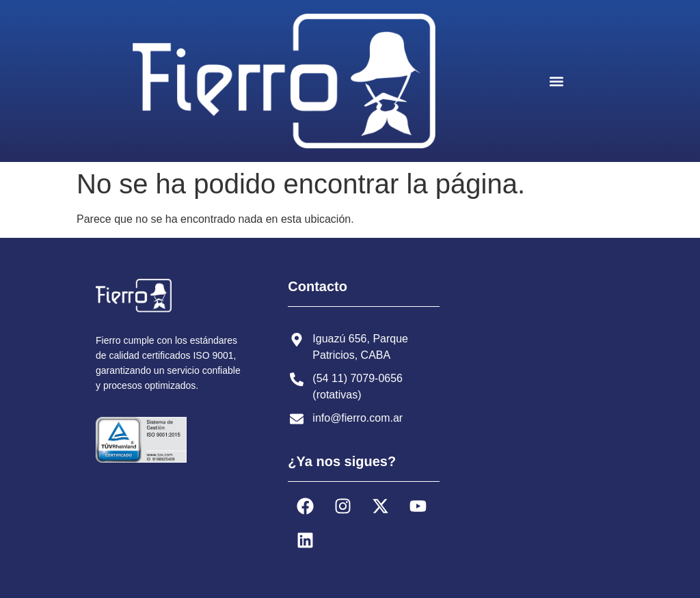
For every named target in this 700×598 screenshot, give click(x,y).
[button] (556, 81)
